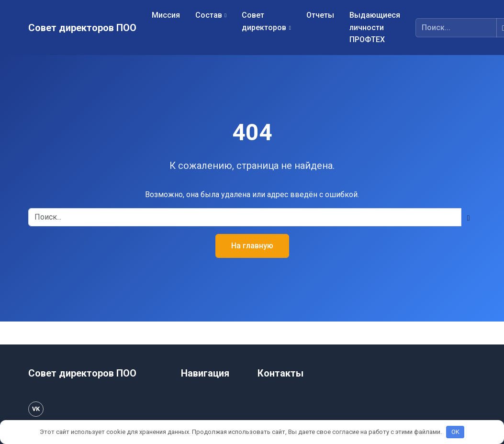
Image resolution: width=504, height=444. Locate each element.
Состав (209, 15)
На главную (252, 246)
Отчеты (320, 15)
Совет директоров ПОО (82, 28)
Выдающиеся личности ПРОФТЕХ (375, 27)
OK (455, 432)
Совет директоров (264, 21)
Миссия (166, 15)
